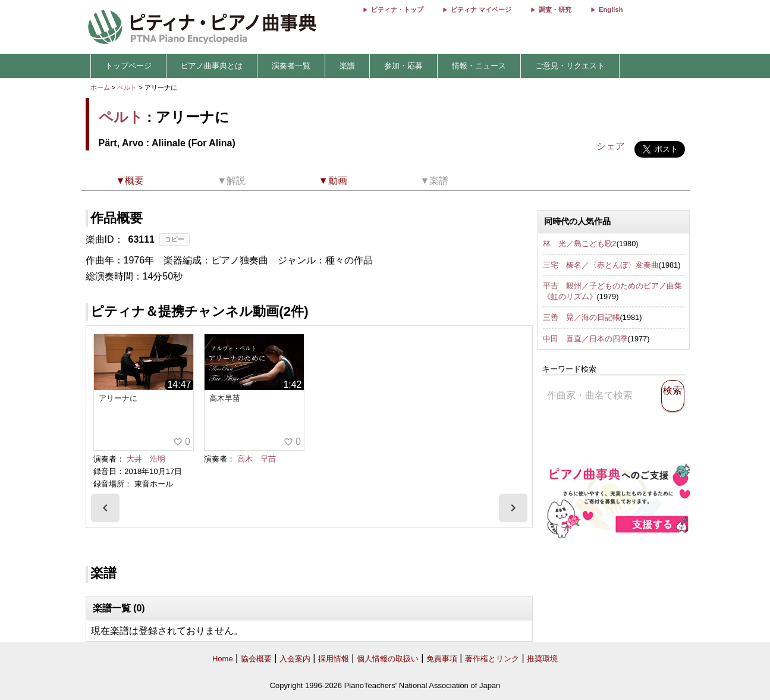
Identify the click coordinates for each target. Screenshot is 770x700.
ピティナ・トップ (397, 10)
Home (223, 659)
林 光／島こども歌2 (580, 244)
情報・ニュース (479, 66)
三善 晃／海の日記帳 (582, 317)
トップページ (128, 66)
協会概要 (256, 659)
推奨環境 (542, 659)
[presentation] (105, 508)
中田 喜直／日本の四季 (585, 339)
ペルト (127, 87)
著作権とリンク (492, 659)
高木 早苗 (257, 459)
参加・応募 (403, 66)
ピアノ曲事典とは (212, 66)
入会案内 (295, 659)
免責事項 (442, 659)
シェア (611, 146)
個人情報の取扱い (388, 659)
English (611, 10)
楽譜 (347, 66)
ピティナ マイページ (481, 10)
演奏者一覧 (291, 66)
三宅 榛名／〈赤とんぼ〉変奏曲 (601, 265)
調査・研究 (555, 10)
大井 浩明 (146, 459)
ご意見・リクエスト (570, 66)
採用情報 (334, 659)
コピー (175, 239)
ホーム (100, 87)
